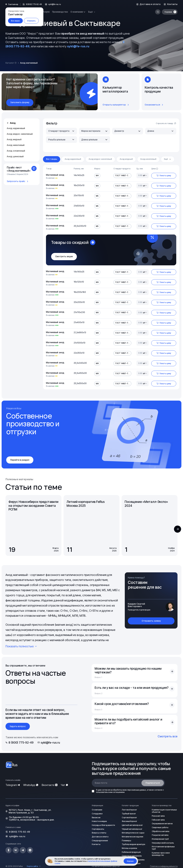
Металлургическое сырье (133, 833)
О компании (97, 810)
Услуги (46, 12)
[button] (177, 529)
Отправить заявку (151, 621)
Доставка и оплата (151, 4)
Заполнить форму (20, 102)
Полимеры (126, 840)
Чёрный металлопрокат (132, 829)
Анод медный (14, 139)
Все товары (52, 159)
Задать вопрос (18, 726)
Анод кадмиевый (16, 128)
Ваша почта (101, 783)
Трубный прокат (129, 814)
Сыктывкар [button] (13, 4)
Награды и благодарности (103, 825)
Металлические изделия (132, 836)
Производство (60, 12)
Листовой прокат (129, 810)
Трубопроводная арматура (133, 844)
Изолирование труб (160, 839)
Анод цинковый (15, 157)
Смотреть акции (64, 256)
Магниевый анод (55, 175)
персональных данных (137, 790)
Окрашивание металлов (162, 824)
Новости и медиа (99, 821)
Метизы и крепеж (129, 848)
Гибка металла (158, 820)
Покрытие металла (160, 835)
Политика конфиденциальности (164, 866)
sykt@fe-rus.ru (55, 4)
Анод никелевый (16, 145)
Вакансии (96, 817)
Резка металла (158, 816)
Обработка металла (161, 831)
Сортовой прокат (129, 817)
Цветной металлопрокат (132, 825)
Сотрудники (97, 814)
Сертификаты (98, 829)
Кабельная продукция (131, 852)
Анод (11, 123)
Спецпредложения (100, 840)
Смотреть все (168, 736)
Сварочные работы (160, 827)
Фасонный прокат (129, 821)
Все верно (15, 21)
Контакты (173, 4)
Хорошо (130, 861)
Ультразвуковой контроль (163, 843)
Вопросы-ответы (99, 833)
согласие (106, 790)
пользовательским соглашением (110, 792)
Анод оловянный (16, 151)
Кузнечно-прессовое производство (161, 854)
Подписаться (153, 783)
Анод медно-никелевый (20, 134)
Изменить (31, 21)
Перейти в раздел (20, 460)
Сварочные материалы (132, 856)
